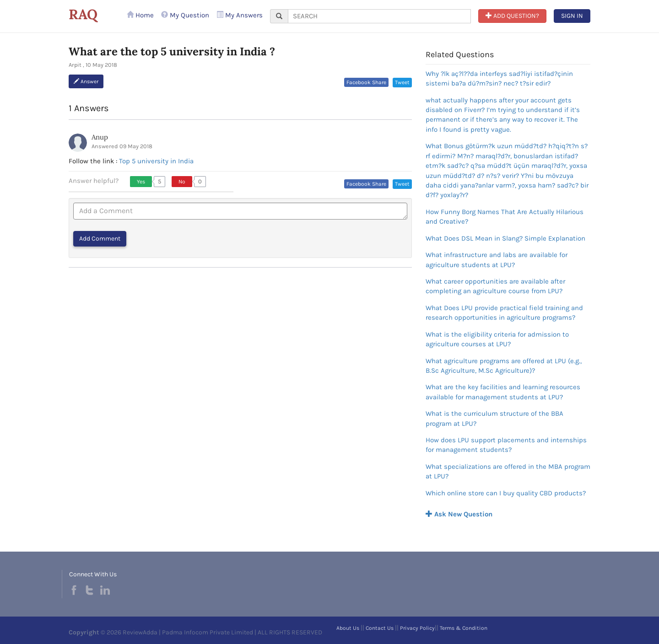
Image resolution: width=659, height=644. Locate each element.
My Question (185, 15)
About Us (348, 628)
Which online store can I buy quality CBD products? (506, 493)
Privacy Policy (417, 628)
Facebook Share (366, 82)
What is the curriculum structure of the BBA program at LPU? (494, 418)
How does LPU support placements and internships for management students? (506, 445)
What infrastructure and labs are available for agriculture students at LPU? (497, 260)
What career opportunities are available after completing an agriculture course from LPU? (495, 286)
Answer (86, 81)
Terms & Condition (464, 628)
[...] (379, 16)
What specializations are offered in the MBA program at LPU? (508, 471)
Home (140, 15)
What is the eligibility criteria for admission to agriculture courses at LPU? (497, 339)
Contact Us (380, 628)
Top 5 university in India (156, 161)
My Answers (240, 15)
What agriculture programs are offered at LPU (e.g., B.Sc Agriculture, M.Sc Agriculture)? (504, 366)
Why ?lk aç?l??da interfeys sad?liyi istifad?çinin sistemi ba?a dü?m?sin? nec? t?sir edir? (499, 78)
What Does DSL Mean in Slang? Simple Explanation (505, 238)
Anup (100, 137)
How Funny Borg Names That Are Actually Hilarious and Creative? (505, 217)
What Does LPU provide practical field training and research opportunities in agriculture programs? (504, 313)
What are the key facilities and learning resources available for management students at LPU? (503, 392)
